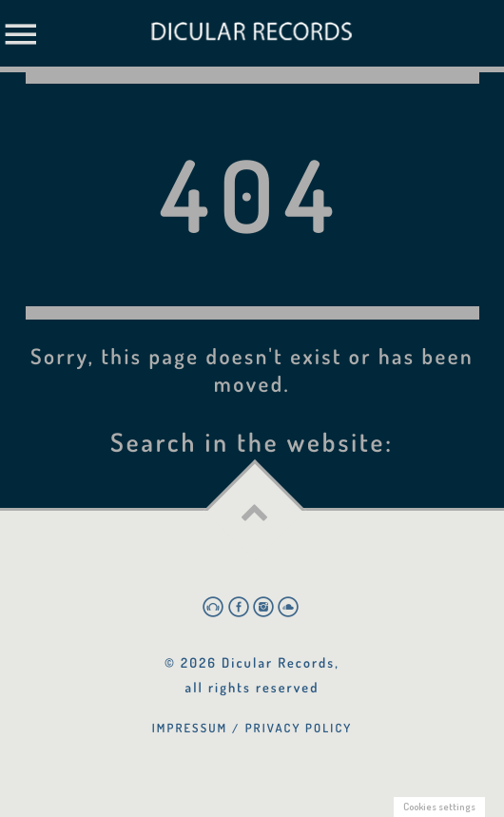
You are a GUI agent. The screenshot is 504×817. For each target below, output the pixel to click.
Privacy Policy (299, 728)
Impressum (190, 728)
